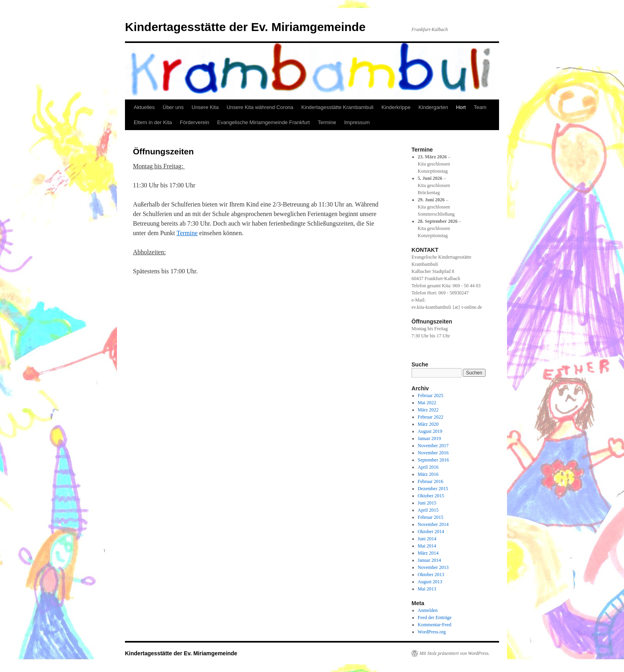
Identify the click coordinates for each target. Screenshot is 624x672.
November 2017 (433, 446)
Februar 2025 (431, 395)
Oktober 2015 (431, 496)
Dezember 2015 (433, 489)
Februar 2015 (431, 517)
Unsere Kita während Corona (260, 107)
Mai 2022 (427, 403)
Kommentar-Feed (435, 625)
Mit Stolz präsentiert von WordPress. (454, 653)
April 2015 (428, 510)
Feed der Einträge (435, 617)
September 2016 (433, 460)
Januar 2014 (429, 560)
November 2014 (433, 524)
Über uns (173, 107)
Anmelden (428, 610)
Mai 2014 (427, 546)
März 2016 (428, 474)
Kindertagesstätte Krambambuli (337, 107)
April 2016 (428, 467)
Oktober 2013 (431, 575)
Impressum (357, 122)
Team (480, 107)
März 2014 (428, 553)
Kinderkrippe (396, 107)
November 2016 (433, 453)
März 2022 (428, 410)
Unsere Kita (205, 107)
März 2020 (428, 424)
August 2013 (430, 582)
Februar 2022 (431, 417)
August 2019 (430, 431)
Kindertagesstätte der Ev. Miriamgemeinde (245, 27)
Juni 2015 (427, 503)
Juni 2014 (427, 539)
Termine (327, 122)
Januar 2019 (429, 438)
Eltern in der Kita (153, 122)
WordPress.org (432, 632)
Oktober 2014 (431, 532)
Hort (461, 107)
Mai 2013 (427, 589)
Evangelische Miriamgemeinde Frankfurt (264, 122)
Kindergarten (433, 107)
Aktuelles (144, 107)
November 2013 (433, 567)
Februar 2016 (431, 481)
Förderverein (195, 122)
